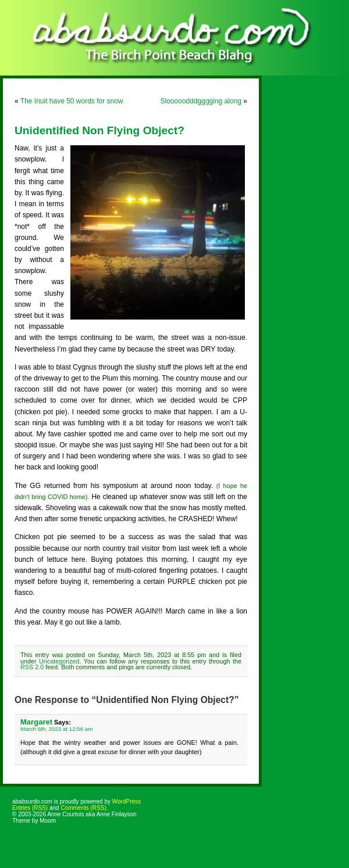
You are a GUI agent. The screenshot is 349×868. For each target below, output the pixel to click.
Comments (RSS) (83, 808)
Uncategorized (59, 661)
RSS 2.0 (32, 667)
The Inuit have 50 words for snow (72, 101)
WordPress (127, 801)
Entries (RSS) (30, 808)
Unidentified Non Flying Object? (99, 130)
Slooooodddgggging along (201, 101)
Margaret (36, 722)
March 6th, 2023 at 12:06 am (56, 729)
